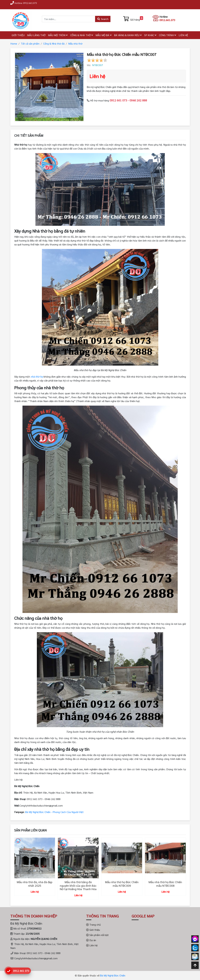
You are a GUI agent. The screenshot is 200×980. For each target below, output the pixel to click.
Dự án (91, 940)
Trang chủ (93, 925)
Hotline (164, 17)
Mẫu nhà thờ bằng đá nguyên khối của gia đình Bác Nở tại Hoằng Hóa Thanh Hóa (78, 885)
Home (14, 43)
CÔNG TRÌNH (168, 35)
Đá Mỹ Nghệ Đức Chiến (113, 975)
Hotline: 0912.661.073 (26, 3)
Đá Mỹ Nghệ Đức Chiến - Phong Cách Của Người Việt (54, 812)
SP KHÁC (150, 35)
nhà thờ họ (37, 377)
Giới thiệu (93, 930)
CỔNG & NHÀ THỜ (82, 35)
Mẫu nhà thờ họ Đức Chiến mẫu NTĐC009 (122, 884)
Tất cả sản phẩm (30, 43)
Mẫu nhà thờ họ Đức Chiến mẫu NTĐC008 (165, 884)
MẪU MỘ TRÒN (58, 35)
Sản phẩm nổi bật (97, 935)
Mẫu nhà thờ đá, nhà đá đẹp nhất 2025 (35, 884)
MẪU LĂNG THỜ (36, 35)
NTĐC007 (98, 65)
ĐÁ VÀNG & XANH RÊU (128, 35)
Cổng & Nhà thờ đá (54, 43)
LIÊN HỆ (183, 35)
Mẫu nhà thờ (75, 43)
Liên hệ (92, 945)
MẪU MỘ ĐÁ (104, 35)
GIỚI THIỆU (18, 35)
